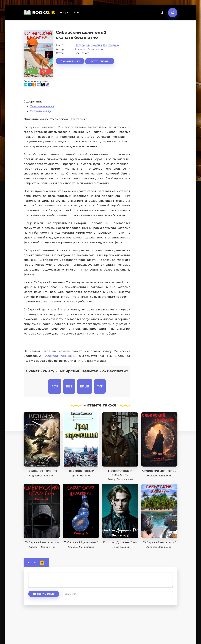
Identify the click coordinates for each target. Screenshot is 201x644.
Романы (97, 45)
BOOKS (44, 13)
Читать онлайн (100, 61)
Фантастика (111, 45)
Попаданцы (82, 45)
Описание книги (42, 106)
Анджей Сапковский (42, 476)
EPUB (85, 386)
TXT (100, 386)
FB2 (69, 386)
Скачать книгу (70, 61)
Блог (77, 12)
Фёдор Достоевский (120, 479)
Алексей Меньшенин (89, 49)
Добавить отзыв (44, 594)
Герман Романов (81, 476)
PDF (55, 386)
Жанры (64, 12)
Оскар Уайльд (120, 547)
